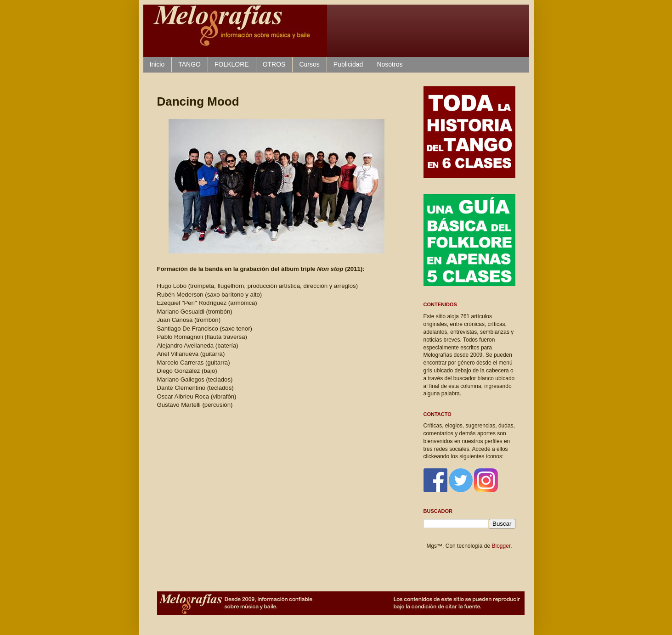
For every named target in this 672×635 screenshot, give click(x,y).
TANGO (189, 64)
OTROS (274, 64)
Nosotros (390, 64)
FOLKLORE (232, 64)
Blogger (501, 546)
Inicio (157, 64)
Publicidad (348, 64)
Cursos (309, 64)
